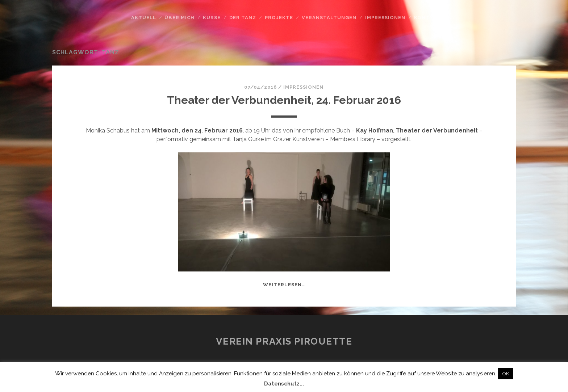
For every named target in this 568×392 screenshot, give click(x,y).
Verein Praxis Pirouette (284, 341)
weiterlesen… (284, 285)
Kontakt (427, 18)
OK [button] (506, 374)
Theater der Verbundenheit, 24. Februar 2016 (284, 100)
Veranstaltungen (329, 18)
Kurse (212, 18)
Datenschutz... (284, 384)
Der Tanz (243, 18)
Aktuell (144, 18)
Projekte (279, 18)
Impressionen (385, 18)
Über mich (179, 18)
